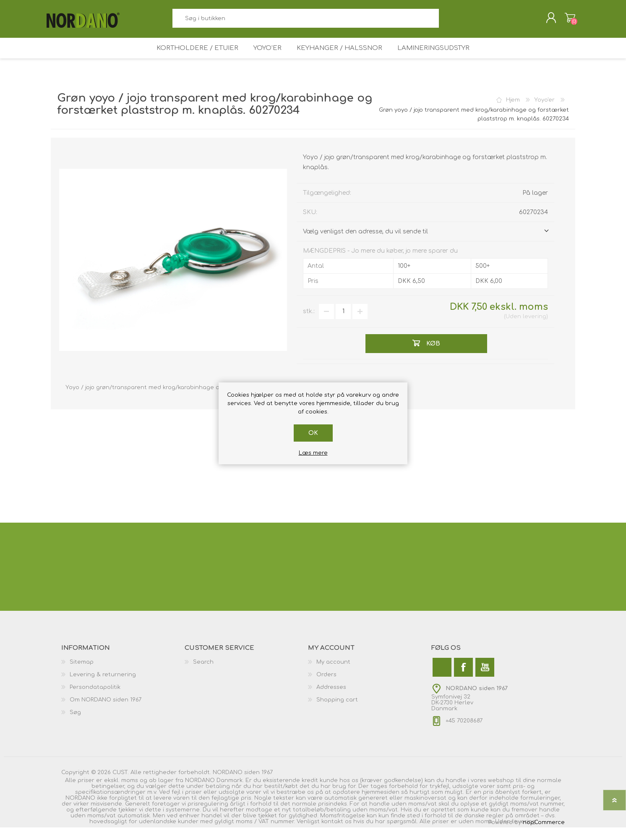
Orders (326, 687)
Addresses (331, 700)
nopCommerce (544, 835)
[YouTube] (485, 680)
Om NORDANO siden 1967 (106, 712)
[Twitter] (442, 680)
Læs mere (313, 453)
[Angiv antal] (343, 324)
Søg (448, 21)
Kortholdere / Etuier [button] (194, 57)
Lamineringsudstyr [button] (436, 57)
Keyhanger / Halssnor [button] (341, 57)
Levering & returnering (103, 687)
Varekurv (566, 21)
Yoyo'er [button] (267, 57)
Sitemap (82, 675)
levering (535, 329)
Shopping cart (337, 712)
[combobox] (305, 21)
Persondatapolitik (95, 700)
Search (203, 675)
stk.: (309, 324)
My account (333, 675)
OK (313, 433)
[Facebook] (463, 680)
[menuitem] (123, 675)
